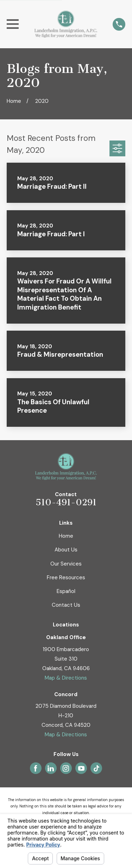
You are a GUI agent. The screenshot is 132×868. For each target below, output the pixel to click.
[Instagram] (66, 768)
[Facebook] (36, 768)
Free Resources (66, 577)
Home (66, 536)
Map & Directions (66, 678)
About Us (66, 550)
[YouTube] (81, 768)
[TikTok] (96, 768)
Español (66, 591)
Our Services (66, 564)
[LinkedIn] (51, 768)
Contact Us (66, 605)
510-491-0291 (66, 502)
